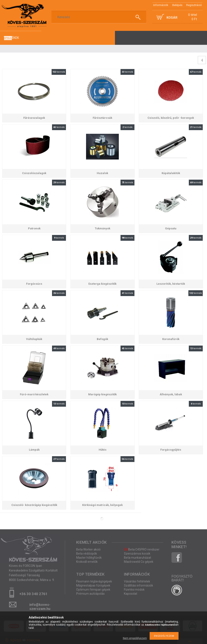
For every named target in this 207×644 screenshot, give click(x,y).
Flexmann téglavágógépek (94, 581)
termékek (11, 38)
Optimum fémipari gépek (93, 590)
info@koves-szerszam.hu (40, 606)
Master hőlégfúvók (89, 558)
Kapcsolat (131, 594)
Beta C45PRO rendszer (142, 549)
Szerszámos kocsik (137, 554)
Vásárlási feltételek (137, 581)
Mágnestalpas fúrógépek (93, 585)
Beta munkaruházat (138, 558)
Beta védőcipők (87, 554)
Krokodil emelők (87, 562)
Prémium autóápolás (90, 594)
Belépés (177, 5)
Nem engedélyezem (135, 638)
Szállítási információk (138, 585)
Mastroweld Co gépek (139, 562)
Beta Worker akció (88, 549)
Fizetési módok (134, 590)
